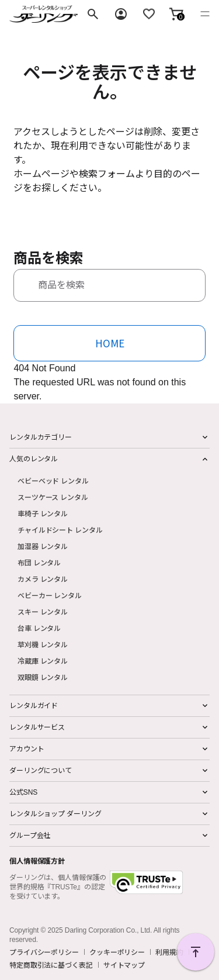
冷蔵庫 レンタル (43, 660)
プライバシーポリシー (44, 952)
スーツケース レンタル (53, 497)
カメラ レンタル (43, 579)
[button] (176, 14)
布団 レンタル (39, 562)
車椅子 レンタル (43, 513)
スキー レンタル (43, 611)
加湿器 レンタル (43, 546)
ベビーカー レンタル (50, 595)
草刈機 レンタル (43, 644)
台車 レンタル (39, 628)
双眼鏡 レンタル (43, 677)
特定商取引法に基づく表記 (51, 965)
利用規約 (169, 952)
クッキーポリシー (117, 952)
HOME (110, 343)
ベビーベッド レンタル (53, 480)
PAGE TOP (196, 952)
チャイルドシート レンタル (60, 529)
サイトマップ (124, 965)
